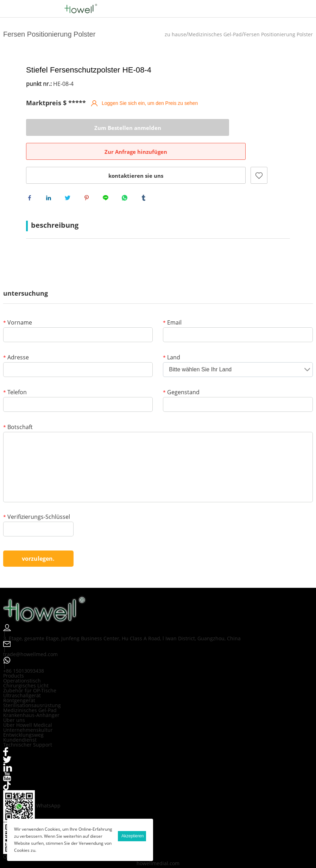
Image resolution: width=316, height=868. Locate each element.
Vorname (18, 303)
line (107, 176)
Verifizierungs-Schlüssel (37, 497)
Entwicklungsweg (23, 714)
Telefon (15, 372)
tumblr (145, 176)
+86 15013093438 (24, 650)
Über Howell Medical (28, 705)
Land (172, 337)
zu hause (175, 34)
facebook (31, 176)
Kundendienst (20, 719)
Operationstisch (22, 660)
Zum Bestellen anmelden (61, 128)
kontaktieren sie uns (88, 152)
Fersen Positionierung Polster (278, 34)
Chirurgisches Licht (26, 665)
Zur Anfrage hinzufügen (174, 128)
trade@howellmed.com (30, 634)
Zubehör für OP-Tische (30, 670)
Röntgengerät (19, 680)
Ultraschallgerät (22, 675)
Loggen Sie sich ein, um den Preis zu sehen (150, 103)
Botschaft (18, 407)
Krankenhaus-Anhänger (31, 695)
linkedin (50, 176)
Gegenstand (181, 372)
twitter (69, 176)
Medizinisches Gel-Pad (215, 34)
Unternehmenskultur (28, 709)
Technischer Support (28, 724)
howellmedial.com (158, 843)
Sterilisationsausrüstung (32, 685)
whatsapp (126, 176)
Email (172, 303)
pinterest (88, 176)
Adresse (16, 337)
